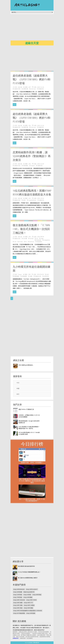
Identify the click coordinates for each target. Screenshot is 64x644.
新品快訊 (40, 242)
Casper (20, 274)
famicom (32, 242)
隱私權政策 (36, 643)
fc (26, 242)
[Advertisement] (37, 28)
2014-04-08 (40, 274)
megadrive (47, 240)
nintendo (39, 240)
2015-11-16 (41, 87)
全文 (15, 105)
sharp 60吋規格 (31, 613)
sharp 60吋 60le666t (19, 600)
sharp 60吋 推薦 (18, 603)
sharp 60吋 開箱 (28, 608)
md (15, 242)
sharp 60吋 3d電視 (29, 605)
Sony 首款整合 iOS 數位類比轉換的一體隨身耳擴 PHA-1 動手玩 (29, 428)
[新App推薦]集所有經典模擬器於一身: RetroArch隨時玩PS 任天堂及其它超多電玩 (32, 481)
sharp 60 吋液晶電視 (19, 613)
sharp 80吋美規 (37, 595)
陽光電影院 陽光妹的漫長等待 (26, 566)
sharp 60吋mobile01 (32, 589)
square (33, 166)
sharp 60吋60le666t (19, 589)
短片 (48, 274)
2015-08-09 (41, 237)
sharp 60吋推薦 (18, 592)
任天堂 (32, 238)
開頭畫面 (17, 276)
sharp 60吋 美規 (18, 608)
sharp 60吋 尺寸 (28, 603)
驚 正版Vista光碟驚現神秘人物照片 (28, 578)
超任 (25, 200)
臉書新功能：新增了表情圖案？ (32, 462)
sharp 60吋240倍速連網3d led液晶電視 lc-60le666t (28, 611)
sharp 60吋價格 (28, 597)
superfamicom (32, 200)
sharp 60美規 (27, 595)
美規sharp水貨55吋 (29, 592)
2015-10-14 (41, 198)
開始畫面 (25, 276)
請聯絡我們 (16, 638)
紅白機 (25, 238)
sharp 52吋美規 (18, 595)
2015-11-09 (41, 164)
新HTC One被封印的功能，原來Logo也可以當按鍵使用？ (32, 500)
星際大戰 (26, 89)
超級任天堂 (17, 89)
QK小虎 (20, 87)
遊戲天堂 (41, 89)
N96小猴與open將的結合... (26, 365)
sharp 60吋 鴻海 (18, 605)
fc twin (21, 242)
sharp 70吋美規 (18, 597)
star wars (34, 89)
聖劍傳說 (26, 166)
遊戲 (31, 276)
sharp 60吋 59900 (31, 600)
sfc (37, 238)
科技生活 (47, 276)
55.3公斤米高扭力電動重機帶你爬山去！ (29, 572)
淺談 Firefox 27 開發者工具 (26, 409)
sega (42, 238)
